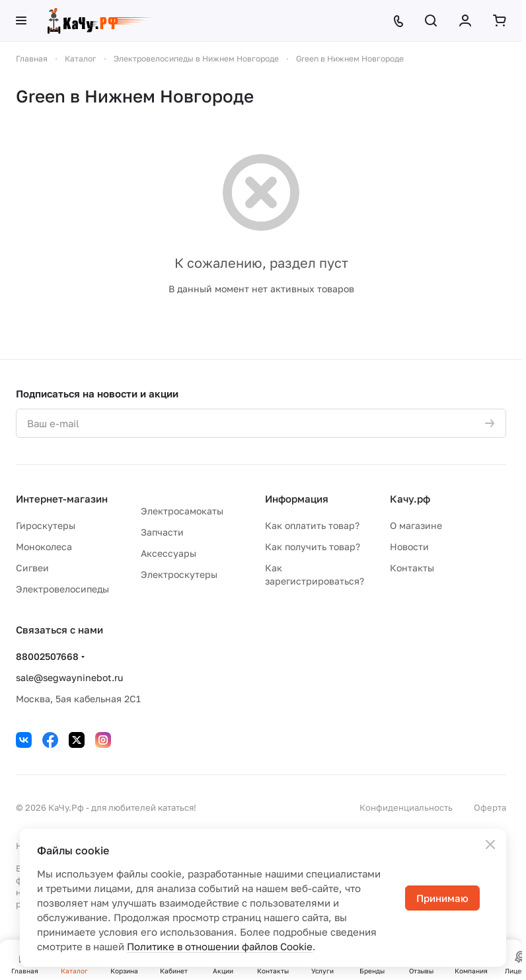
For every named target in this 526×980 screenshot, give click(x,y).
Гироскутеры (46, 525)
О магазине (416, 525)
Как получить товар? (313, 547)
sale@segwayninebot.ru (69, 677)
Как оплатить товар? (312, 525)
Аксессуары (169, 553)
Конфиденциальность (406, 807)
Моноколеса (44, 547)
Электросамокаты (182, 511)
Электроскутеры (179, 574)
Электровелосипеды (62, 589)
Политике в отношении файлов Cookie (220, 946)
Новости (409, 547)
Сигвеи (32, 568)
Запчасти (162, 532)
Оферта (490, 807)
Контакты (412, 568)
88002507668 (47, 656)
